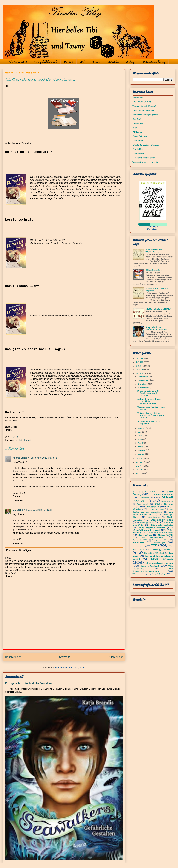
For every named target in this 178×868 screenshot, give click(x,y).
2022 (140, 373)
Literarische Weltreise (162, 525)
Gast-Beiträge (140, 136)
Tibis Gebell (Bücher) (46, 62)
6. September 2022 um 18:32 (42, 458)
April (141, 443)
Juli (140, 432)
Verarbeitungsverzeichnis (145, 162)
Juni (140, 435)
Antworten (18, 500)
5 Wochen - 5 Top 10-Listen (147, 492)
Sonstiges (160, 542)
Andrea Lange (20, 458)
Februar (142, 450)
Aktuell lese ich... (27, 440)
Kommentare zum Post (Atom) (70, 668)
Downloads (139, 153)
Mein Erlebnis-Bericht (151, 528)
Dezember (143, 377)
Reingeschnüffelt (140, 540)
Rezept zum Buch (161, 540)
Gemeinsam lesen (162, 520)
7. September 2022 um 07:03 (38, 510)
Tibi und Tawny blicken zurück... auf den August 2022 (151, 415)
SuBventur (138, 546)
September (144, 388)
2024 (139, 366)
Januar (142, 454)
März (141, 447)
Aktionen (96, 62)
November (143, 380)
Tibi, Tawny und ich (18, 62)
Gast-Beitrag (154, 517)
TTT (154, 545)
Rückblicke (139, 542)
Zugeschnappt (159, 574)
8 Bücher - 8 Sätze (162, 494)
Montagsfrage (145, 535)
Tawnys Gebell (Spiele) (144, 106)
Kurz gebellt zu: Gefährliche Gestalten (28, 683)
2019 (139, 466)
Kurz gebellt (147, 522)
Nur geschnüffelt (153, 537)
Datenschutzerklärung (154, 62)
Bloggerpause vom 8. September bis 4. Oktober (148, 393)
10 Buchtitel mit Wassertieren (154, 251)
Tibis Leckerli (162, 559)
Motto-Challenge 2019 (158, 309)
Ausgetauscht (167, 501)
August (142, 428)
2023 (139, 370)
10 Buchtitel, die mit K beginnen (157, 289)
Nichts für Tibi (166, 535)
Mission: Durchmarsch (161, 532)
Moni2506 (18, 510)
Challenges (131, 62)
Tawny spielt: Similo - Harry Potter (151, 408)
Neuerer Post (13, 657)
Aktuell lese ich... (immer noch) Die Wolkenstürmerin (149, 401)
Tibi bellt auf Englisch (154, 553)
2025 (140, 362)
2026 (140, 359)
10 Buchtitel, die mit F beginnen (149, 422)
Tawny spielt (162, 549)
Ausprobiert (142, 504)
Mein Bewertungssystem (145, 115)
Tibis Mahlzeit (150, 566)
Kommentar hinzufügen (18, 550)
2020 (140, 462)
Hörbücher (138, 123)
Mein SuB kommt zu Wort (146, 530)
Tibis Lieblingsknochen (159, 563)
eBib (82, 62)
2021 (139, 459)
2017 (139, 473)
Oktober (142, 384)
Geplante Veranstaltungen (146, 145)
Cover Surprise (156, 509)
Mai (140, 439)
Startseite (65, 657)
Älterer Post (116, 657)
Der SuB (69, 62)
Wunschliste (139, 574)
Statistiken (113, 62)
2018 (139, 470)
